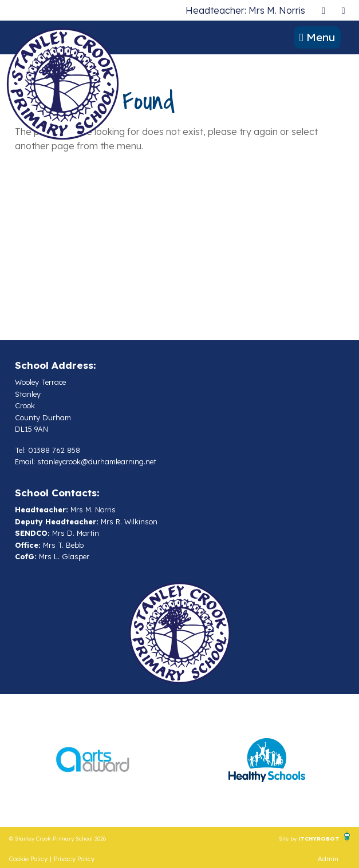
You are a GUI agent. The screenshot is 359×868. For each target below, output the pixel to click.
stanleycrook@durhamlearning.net (97, 461)
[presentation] (324, 10)
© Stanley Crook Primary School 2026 (58, 838)
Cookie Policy (28, 859)
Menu (317, 37)
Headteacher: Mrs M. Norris (245, 10)
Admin (328, 859)
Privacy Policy (74, 859)
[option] (93, 761)
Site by (289, 838)
